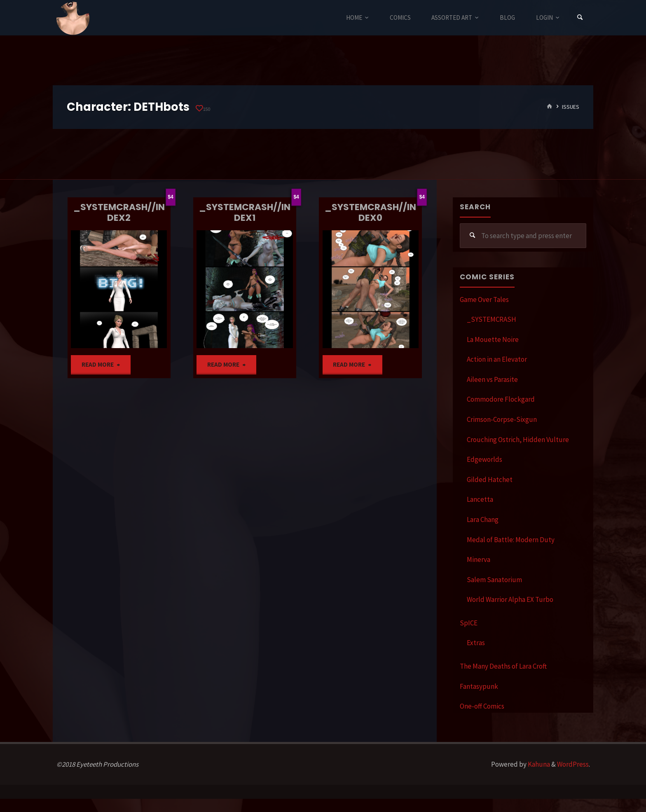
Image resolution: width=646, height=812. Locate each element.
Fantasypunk (479, 686)
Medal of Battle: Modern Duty (511, 540)
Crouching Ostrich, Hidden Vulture (518, 440)
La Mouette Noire (493, 339)
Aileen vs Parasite (492, 379)
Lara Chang (483, 519)
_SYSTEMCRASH (492, 319)
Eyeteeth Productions (73, 18)
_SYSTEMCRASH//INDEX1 (245, 212)
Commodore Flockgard (501, 399)
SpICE (469, 623)
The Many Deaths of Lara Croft (503, 666)
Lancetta (480, 499)
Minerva (479, 559)
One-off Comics (482, 706)
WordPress (573, 764)
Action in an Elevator (497, 359)
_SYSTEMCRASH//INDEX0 (370, 212)
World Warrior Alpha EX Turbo (510, 599)
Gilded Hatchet (490, 480)
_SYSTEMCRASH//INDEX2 (119, 212)
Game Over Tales (484, 300)
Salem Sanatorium (494, 580)
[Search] (580, 18)
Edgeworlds (485, 459)
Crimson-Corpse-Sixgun (502, 419)
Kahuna (538, 764)
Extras (476, 643)
